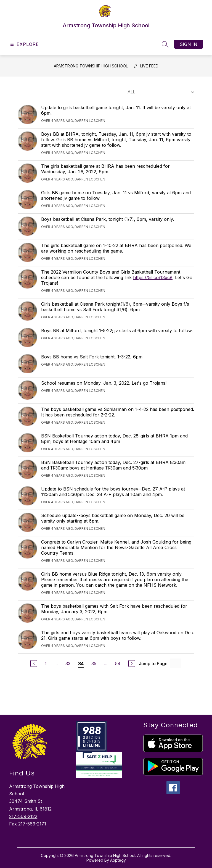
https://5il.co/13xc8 (153, 277)
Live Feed (149, 66)
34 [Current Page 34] (81, 664)
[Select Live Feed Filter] (160, 92)
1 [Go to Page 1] (46, 664)
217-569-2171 (32, 824)
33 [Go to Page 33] (68, 664)
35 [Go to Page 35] (94, 664)
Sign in (189, 44)
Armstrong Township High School (91, 66)
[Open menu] (24, 44)
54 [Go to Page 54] (118, 664)
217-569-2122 (23, 816)
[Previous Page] (34, 664)
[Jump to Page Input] (176, 663)
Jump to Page (153, 664)
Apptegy (118, 860)
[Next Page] (132, 664)
